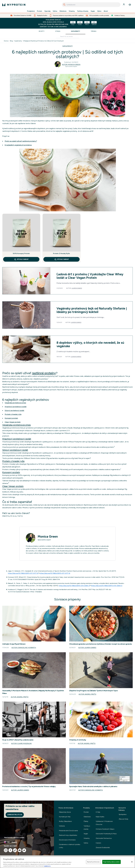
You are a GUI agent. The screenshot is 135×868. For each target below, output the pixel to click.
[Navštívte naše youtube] (20, 850)
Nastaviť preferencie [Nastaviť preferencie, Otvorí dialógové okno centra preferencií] (93, 862)
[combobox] (91, 5)
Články (86, 821)
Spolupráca (123, 814)
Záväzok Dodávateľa (103, 848)
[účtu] (124, 5)
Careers (98, 843)
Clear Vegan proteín (13, 422)
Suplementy (75, 31)
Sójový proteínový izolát (14, 410)
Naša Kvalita (100, 817)
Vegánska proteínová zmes (15, 403)
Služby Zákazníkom (65, 821)
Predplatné (31, 11)
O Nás (98, 812)
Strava (58, 31)
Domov (6, 41)
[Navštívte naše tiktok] (15, 850)
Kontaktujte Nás (65, 817)
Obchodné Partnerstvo (104, 838)
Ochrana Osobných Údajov (105, 829)
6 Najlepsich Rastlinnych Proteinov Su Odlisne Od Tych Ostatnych (43, 41)
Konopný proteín (11, 418)
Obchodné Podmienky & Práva (106, 834)
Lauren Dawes (77, 288)
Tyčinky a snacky (87, 827)
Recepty (42, 31)
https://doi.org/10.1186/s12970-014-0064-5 (74, 586)
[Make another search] (67, 37)
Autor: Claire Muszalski (21, 743)
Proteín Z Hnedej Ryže (61, 253)
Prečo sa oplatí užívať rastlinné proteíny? (21, 141)
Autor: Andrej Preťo (20, 697)
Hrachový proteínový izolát (16, 407)
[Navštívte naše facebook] (10, 850)
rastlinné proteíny (44, 373)
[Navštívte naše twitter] (24, 850)
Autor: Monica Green (71, 65)
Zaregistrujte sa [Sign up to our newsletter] (15, 815)
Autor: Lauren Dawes (87, 648)
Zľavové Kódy (123, 819)
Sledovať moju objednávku (68, 835)
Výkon (99, 11)
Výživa (55, 11)
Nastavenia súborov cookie (14, 838)
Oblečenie (63, 11)
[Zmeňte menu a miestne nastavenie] (27, 842)
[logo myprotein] (14, 5)
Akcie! (106, 11)
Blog (11, 41)
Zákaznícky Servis (65, 812)
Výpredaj (47, 11)
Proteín (40, 11)
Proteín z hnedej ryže (13, 414)
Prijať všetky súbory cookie (111, 862)
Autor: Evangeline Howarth (24, 648)
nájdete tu (47, 866)
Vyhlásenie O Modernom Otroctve (104, 823)
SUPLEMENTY (68, 46)
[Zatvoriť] (132, 862)
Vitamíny (72, 11)
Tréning (94, 31)
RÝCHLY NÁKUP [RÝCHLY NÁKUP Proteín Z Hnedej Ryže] (61, 259)
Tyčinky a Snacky (83, 11)
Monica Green (48, 537)
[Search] (64, 5)
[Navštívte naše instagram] (6, 850)
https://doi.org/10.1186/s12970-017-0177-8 (23, 573)
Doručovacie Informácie (67, 840)
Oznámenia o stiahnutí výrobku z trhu (70, 846)
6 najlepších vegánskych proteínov (18, 145)
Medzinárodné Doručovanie (68, 831)
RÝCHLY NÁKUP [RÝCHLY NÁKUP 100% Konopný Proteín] (21, 259)
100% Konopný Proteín (21, 253)
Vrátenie (62, 826)
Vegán (93, 11)
